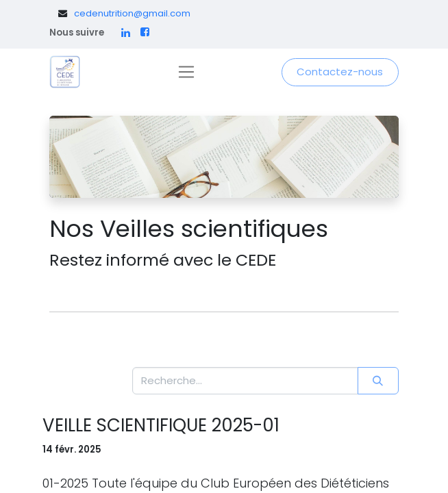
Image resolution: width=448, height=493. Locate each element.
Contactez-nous (340, 72)
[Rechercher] (378, 381)
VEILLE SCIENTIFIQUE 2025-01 (161, 426)
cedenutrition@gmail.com (132, 13)
